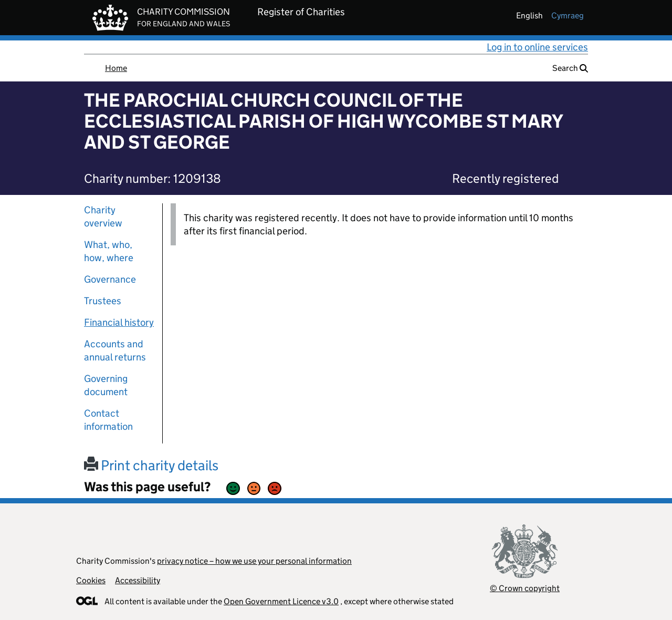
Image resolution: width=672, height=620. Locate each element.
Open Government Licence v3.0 (281, 601)
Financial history (119, 322)
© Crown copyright (525, 588)
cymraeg (568, 16)
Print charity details (151, 465)
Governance (110, 279)
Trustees (103, 301)
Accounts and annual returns (115, 350)
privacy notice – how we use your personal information (254, 561)
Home (116, 68)
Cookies (91, 580)
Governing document (106, 385)
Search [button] (570, 68)
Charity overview (103, 216)
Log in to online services (537, 47)
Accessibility (138, 580)
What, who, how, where (109, 251)
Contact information (108, 420)
